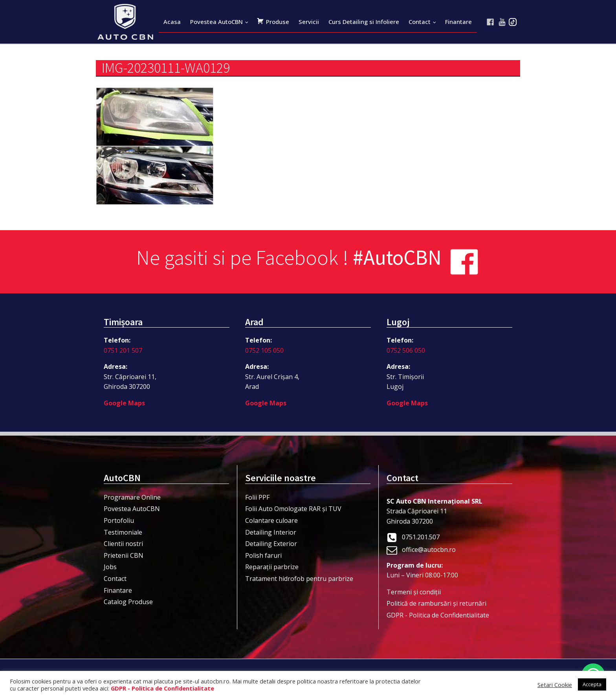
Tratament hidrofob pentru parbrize (299, 579)
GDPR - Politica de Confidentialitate (438, 615)
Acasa (172, 22)
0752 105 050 (264, 350)
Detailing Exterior (271, 544)
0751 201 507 (123, 350)
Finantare (458, 22)
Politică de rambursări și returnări (436, 603)
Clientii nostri (123, 544)
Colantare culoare (271, 520)
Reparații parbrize (272, 567)
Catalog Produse (128, 602)
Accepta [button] (592, 684)
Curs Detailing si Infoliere (364, 22)
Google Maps (124, 403)
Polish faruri (263, 555)
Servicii (309, 22)
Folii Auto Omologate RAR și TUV (293, 509)
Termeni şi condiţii (414, 592)
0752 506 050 (406, 350)
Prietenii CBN (124, 555)
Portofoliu (119, 520)
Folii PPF (257, 497)
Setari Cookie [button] (555, 685)
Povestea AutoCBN (216, 22)
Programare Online (132, 497)
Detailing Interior (271, 532)
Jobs (110, 567)
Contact (420, 22)
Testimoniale (123, 532)
